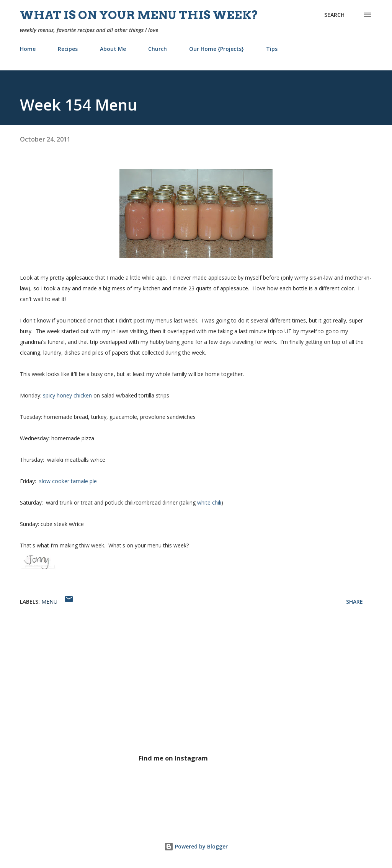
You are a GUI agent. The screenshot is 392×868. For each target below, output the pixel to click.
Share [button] (354, 602)
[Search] (334, 15)
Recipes (68, 49)
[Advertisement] (196, 688)
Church (158, 49)
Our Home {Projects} (216, 49)
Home (28, 49)
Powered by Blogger (196, 846)
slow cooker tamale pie (67, 481)
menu (49, 602)
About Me (113, 49)
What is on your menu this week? (139, 15)
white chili (209, 502)
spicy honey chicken (67, 395)
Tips (272, 49)
